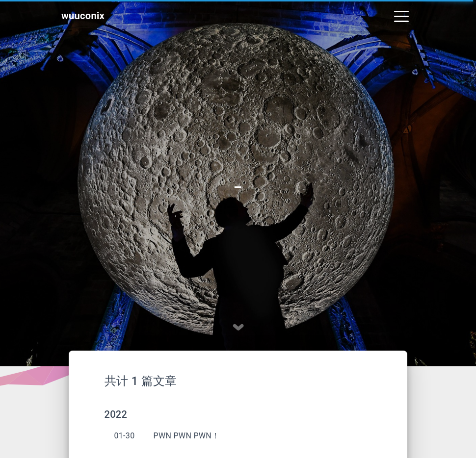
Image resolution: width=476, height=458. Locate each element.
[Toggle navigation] (401, 16)
